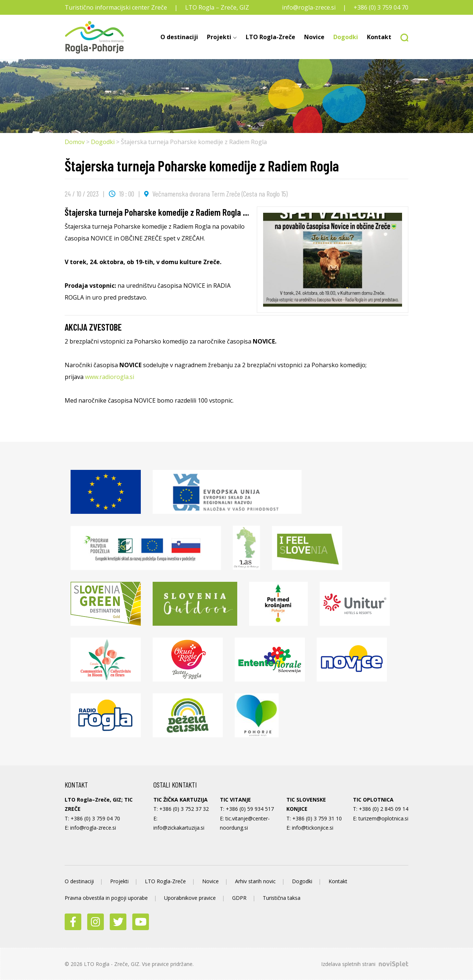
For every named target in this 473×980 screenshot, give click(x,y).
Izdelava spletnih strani (365, 964)
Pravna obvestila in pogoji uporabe (106, 898)
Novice (314, 37)
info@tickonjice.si (313, 828)
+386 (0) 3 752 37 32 (184, 809)
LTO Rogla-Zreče (270, 37)
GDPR (239, 898)
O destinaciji (179, 37)
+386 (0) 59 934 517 (250, 809)
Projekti (219, 37)
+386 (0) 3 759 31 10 (317, 818)
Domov (75, 142)
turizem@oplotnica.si (383, 818)
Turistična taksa (282, 898)
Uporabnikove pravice (190, 898)
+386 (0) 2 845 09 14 (384, 809)
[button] (402, 37)
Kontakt (379, 37)
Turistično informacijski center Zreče (116, 7)
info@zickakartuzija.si (179, 828)
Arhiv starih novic (255, 881)
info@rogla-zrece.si (309, 7)
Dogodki (346, 37)
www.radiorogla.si (110, 377)
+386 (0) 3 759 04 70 (381, 7)
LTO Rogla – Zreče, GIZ (217, 7)
